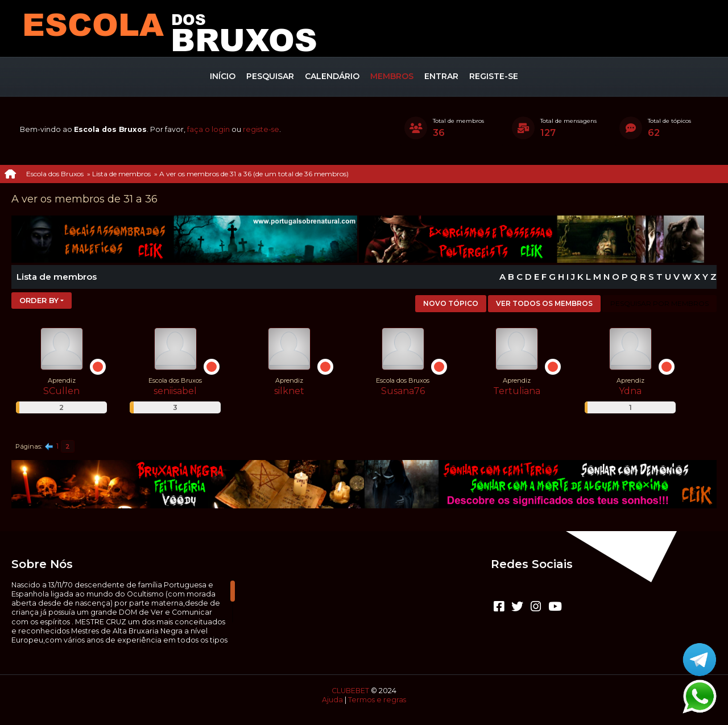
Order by (39, 300)
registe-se (261, 129)
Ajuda (332, 700)
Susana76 (403, 391)
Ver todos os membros (544, 303)
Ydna (630, 391)
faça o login (208, 129)
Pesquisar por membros (659, 303)
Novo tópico (451, 303)
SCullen (61, 391)
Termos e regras (377, 700)
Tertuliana (517, 391)
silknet (289, 391)
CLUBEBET (350, 691)
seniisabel (175, 391)
